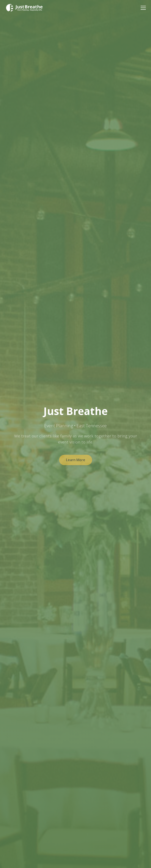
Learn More (76, 461)
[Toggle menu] (143, 8)
